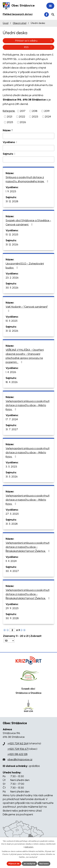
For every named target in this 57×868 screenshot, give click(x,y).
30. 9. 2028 (12, 618)
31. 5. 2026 (12, 477)
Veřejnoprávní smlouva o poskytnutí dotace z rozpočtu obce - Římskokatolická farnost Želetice (28, 547)
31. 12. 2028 (12, 201)
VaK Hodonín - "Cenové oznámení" (27, 309)
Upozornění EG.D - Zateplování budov (25, 266)
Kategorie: (9, 111)
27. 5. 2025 (12, 514)
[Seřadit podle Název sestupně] (12, 131)
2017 (23, 111)
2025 (10, 122)
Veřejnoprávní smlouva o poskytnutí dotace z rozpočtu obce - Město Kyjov (28, 405)
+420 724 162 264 (18, 743)
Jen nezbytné (29, 864)
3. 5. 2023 (11, 467)
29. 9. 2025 (12, 608)
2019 (47, 111)
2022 (22, 117)
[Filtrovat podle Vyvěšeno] (28, 148)
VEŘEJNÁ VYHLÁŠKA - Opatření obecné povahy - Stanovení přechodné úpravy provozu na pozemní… (25, 356)
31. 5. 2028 (12, 524)
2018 (35, 111)
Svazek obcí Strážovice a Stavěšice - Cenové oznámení (28, 222)
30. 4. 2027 (12, 571)
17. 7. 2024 (12, 419)
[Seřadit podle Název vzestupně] (12, 130)
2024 (48, 117)
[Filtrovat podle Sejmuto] (28, 160)
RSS (38, 47)
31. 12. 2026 (12, 244)
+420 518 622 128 (17, 754)
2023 (35, 117)
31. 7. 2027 (12, 429)
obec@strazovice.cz (20, 759)
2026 (23, 122)
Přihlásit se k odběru (34, 41)
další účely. (29, 847)
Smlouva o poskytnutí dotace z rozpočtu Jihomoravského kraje (28, 179)
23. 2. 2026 (12, 278)
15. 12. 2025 (12, 234)
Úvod (6, 23)
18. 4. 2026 (12, 382)
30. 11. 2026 (12, 288)
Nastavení (44, 864)
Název (7, 130)
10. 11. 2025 (12, 321)
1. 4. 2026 (11, 372)
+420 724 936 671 (18, 749)
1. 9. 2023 (11, 191)
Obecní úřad (20, 23)
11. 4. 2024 (11, 561)
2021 (9, 117)
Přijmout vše (14, 864)
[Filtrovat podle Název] (28, 136)
